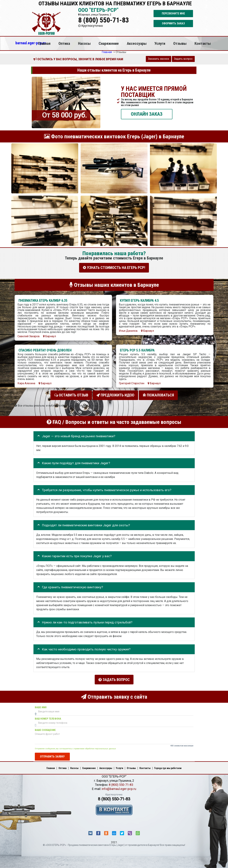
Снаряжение (109, 43)
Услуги (160, 43)
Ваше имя (41, 705)
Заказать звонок (159, 59)
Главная (44, 43)
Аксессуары (137, 43)
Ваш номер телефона (48, 716)
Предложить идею (115, 394)
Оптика (64, 43)
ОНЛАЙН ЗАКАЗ (147, 114)
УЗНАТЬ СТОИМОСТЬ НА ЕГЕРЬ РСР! (114, 268)
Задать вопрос (183, 59)
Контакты (203, 43)
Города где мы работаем (168, 766)
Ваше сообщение (45, 727)
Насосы (84, 43)
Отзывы (180, 43)
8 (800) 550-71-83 (104, 20)
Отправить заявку (52, 754)
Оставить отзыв (71, 394)
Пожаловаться (158, 394)
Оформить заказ (173, 23)
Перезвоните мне (173, 13)
